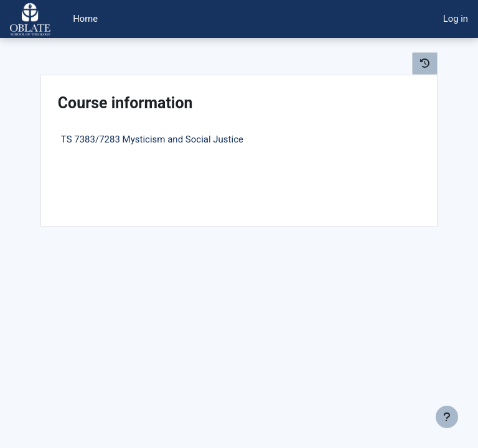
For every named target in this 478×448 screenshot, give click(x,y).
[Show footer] (447, 417)
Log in (456, 19)
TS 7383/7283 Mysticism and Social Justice (152, 139)
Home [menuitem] (85, 19)
